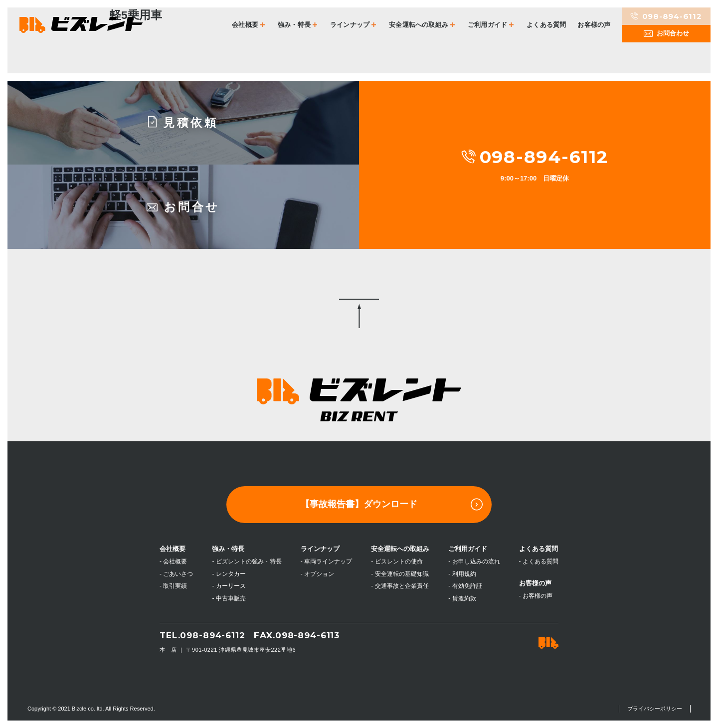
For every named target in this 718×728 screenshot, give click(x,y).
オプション (319, 574)
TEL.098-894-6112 (202, 635)
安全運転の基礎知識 (402, 574)
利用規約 (464, 574)
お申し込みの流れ (476, 561)
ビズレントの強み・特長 (249, 561)
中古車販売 (231, 598)
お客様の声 (594, 25)
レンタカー (231, 574)
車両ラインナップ (328, 561)
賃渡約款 (464, 598)
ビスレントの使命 (399, 561)
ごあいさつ (178, 574)
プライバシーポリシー (655, 709)
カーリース (231, 586)
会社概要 (175, 561)
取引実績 (175, 586)
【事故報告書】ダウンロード (392, 505)
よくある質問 (546, 25)
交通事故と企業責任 (402, 586)
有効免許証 (467, 586)
